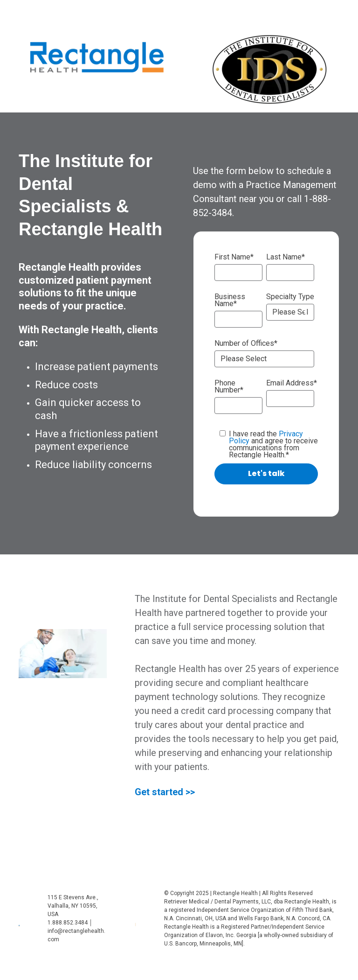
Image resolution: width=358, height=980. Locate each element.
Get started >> (165, 792)
